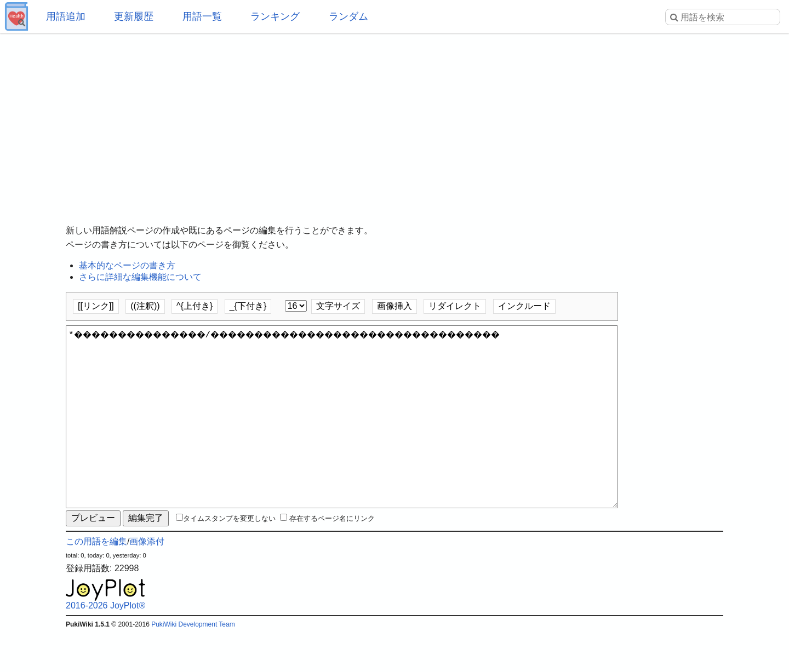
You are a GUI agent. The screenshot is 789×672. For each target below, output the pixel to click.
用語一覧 (202, 16)
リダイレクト (455, 306)
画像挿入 (395, 306)
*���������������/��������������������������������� (342, 436)
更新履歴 (134, 16)
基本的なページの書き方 (127, 265)
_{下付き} (248, 306)
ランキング (275, 16)
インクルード (524, 306)
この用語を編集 (96, 581)
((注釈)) (145, 306)
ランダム (348, 16)
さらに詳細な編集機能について (140, 277)
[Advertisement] (395, 120)
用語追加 (66, 16)
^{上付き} (195, 306)
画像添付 (147, 581)
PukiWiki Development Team (193, 664)
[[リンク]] (96, 306)
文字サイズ (338, 306)
